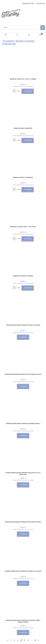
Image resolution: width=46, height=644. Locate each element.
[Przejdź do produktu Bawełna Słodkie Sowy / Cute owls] (23, 211)
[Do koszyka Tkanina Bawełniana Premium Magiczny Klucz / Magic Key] (23, 485)
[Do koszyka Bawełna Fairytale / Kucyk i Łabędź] (28, 91)
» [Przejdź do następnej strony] (39, 640)
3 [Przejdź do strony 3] (18, 640)
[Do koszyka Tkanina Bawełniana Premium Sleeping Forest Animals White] (23, 632)
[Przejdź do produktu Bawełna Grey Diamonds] (23, 112)
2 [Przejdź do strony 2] (14, 640)
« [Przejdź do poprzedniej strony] (7, 640)
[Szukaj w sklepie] (21, 27)
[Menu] (6, 35)
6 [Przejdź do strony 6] (28, 640)
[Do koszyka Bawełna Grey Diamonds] (28, 140)
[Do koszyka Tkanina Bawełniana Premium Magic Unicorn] (23, 337)
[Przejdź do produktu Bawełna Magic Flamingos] (23, 161)
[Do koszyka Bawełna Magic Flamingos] (28, 189)
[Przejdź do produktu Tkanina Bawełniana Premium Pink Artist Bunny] (23, 506)
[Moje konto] (29, 35)
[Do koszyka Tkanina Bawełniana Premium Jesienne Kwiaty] (23, 435)
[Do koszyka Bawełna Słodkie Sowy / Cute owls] (28, 239)
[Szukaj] (43, 27)
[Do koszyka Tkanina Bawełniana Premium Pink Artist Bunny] (23, 534)
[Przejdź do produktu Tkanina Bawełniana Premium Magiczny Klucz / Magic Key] (23, 457)
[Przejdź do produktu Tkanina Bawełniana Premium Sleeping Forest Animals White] (23, 604)
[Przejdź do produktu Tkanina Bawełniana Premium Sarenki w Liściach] (23, 555)
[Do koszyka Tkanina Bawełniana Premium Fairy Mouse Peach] (23, 386)
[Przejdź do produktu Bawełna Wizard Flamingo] (23, 260)
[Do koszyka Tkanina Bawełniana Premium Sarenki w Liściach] (23, 583)
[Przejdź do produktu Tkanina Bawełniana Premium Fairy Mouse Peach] (23, 358)
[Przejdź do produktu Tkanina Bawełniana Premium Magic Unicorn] (23, 309)
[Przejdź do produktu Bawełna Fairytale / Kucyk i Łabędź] (23, 63)
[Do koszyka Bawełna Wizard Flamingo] (28, 288)
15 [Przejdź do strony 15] (35, 640)
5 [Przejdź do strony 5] (25, 640)
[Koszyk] (40, 35)
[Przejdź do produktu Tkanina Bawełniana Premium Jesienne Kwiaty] (23, 408)
